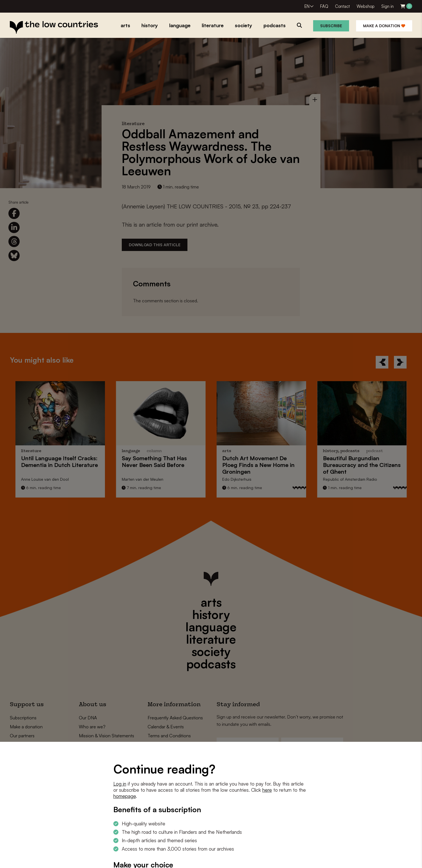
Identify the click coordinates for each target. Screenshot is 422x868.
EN (307, 6)
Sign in (387, 6)
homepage (125, 796)
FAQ (324, 6)
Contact (342, 6)
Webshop (366, 6)
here (267, 790)
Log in (120, 784)
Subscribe (331, 26)
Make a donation (384, 26)
